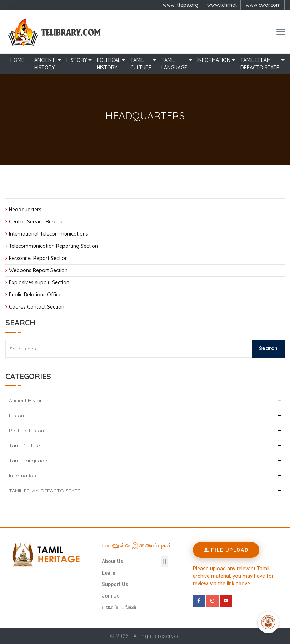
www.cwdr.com (263, 5)
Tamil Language (174, 64)
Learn (109, 573)
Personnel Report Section (38, 258)
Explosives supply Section (39, 282)
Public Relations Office (35, 295)
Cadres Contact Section (37, 307)
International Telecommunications (49, 234)
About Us (112, 561)
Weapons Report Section (38, 270)
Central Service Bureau (36, 222)
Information (214, 60)
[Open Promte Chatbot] (268, 622)
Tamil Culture (141, 64)
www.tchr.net (222, 5)
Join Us (111, 596)
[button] (164, 562)
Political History (109, 64)
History (77, 60)
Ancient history (45, 64)
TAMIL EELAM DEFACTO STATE (260, 64)
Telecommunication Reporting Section (53, 246)
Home (17, 60)
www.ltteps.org (181, 5)
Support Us (115, 584)
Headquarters (25, 210)
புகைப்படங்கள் (119, 607)
